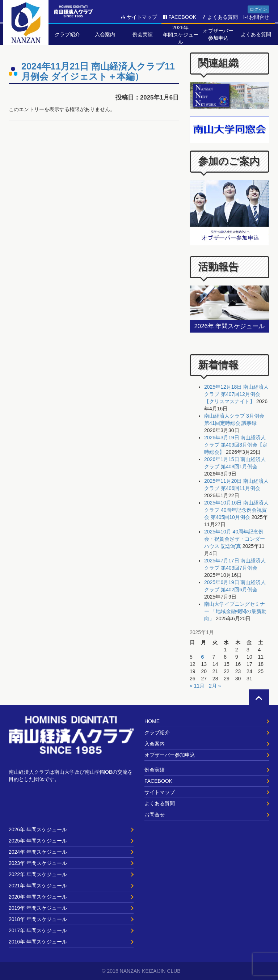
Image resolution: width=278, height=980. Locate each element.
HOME (152, 721)
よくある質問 (220, 17)
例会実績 (155, 770)
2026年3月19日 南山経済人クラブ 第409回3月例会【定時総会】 (236, 445)
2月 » (215, 686)
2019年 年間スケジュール (38, 908)
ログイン (258, 9)
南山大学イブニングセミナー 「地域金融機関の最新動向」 (235, 611)
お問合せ (256, 17)
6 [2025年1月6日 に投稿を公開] (202, 657)
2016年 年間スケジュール (38, 942)
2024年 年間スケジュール (38, 852)
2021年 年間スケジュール (38, 886)
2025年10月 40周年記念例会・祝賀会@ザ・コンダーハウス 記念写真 (235, 539)
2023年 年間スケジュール (38, 863)
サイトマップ (139, 17)
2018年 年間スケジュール (38, 919)
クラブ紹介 (157, 732)
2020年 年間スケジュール (38, 897)
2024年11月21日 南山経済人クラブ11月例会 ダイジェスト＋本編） (98, 71)
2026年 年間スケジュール (38, 829)
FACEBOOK (179, 17)
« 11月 (197, 686)
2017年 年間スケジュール (38, 930)
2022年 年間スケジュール (38, 874)
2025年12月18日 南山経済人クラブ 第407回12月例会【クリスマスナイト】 (236, 394)
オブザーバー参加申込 (170, 755)
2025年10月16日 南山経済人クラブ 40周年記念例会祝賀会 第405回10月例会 (236, 510)
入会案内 (155, 744)
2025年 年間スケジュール (38, 841)
